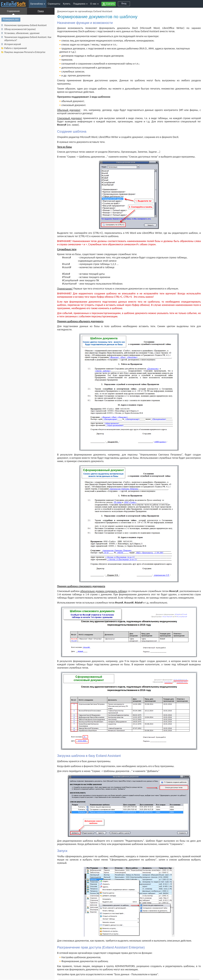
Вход (124, 3)
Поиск (41, 11)
